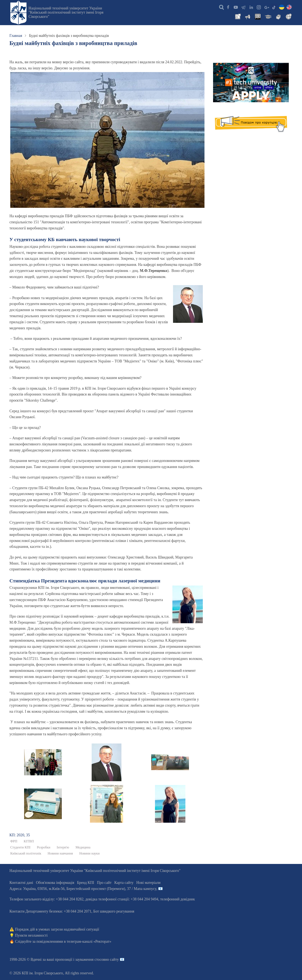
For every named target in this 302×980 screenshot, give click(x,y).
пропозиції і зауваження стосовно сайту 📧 (90, 959)
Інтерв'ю (63, 847)
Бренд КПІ (86, 883)
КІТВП (29, 841)
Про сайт (104, 883)
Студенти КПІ (20, 847)
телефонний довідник (178, 899)
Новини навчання (60, 853)
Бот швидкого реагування (114, 911)
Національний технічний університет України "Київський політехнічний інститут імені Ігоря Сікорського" (66, 12)
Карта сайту (124, 883)
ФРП (14, 841)
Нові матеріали (148, 883)
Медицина (83, 847)
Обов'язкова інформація (55, 883)
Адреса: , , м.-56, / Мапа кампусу (83, 889)
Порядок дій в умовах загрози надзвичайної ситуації (57, 929)
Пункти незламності (31, 935)
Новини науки (89, 853)
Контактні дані (21, 883)
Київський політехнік (26, 853)
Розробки (44, 847)
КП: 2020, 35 (20, 835)
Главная (16, 36)
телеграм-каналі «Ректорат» (89, 941)
